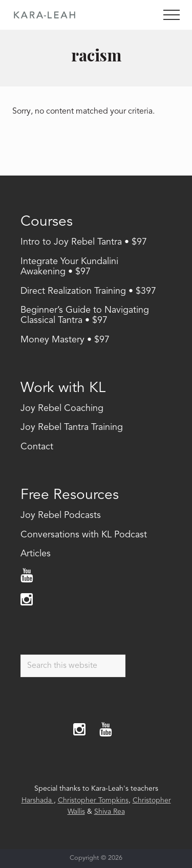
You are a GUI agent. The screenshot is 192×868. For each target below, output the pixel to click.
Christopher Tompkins (93, 800)
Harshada (38, 800)
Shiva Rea (110, 812)
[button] (172, 15)
